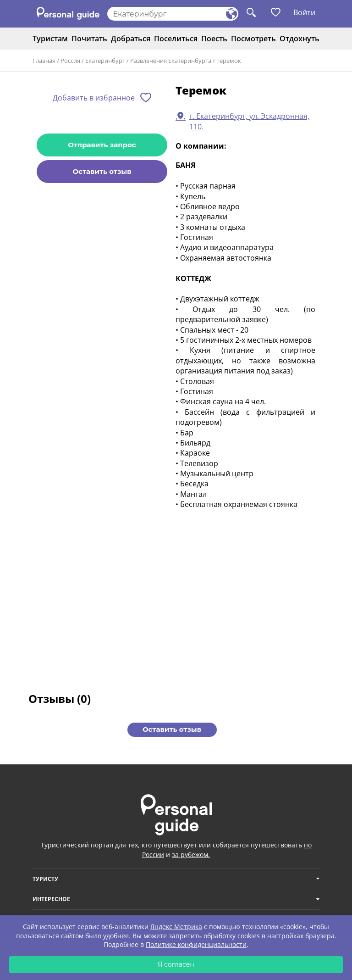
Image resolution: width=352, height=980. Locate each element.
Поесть (214, 39)
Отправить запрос (102, 145)
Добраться (131, 39)
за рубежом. (191, 855)
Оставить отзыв (102, 171)
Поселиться (176, 39)
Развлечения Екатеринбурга (171, 61)
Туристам (50, 39)
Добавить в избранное (94, 98)
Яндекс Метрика (176, 927)
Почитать (89, 39)
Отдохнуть (300, 39)
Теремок (229, 61)
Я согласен (176, 964)
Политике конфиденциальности (196, 944)
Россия (70, 61)
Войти (304, 12)
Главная (44, 61)
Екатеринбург (105, 61)
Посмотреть (253, 39)
